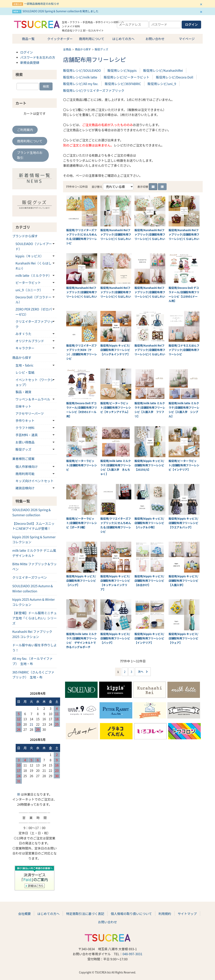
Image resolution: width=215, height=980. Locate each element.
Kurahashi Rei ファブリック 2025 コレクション (32, 634)
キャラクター (25, 348)
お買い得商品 (25, 442)
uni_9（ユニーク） (29, 290)
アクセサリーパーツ (30, 413)
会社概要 (24, 914)
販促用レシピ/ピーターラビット (127, 77)
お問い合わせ (155, 39)
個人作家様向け (27, 467)
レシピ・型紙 (25, 372)
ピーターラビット (28, 283)
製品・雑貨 (23, 392)
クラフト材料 (25, 428)
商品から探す (83, 49)
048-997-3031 (132, 954)
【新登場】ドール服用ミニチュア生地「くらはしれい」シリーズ (35, 618)
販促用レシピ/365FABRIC (123, 84)
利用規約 (165, 914)
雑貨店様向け (25, 488)
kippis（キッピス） (29, 256)
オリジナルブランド (30, 341)
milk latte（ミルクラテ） (34, 275)
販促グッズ (102, 49)
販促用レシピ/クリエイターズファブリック (94, 90)
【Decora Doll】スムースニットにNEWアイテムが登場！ (33, 526)
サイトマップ (187, 914)
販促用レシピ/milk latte (80, 77)
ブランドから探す (25, 236)
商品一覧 (28, 39)
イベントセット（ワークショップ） (35, 382)
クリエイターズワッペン (30, 577)
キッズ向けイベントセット (35, 481)
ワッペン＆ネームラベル (33, 399)
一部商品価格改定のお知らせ (41, 4)
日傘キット (23, 406)
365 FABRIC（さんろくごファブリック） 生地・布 (33, 675)
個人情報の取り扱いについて (131, 914)
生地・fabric (24, 365)
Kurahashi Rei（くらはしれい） (34, 266)
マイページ (187, 39)
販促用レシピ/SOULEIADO (82, 70)
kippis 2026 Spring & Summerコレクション (34, 539)
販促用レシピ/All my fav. (81, 84)
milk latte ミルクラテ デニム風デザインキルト (34, 553)
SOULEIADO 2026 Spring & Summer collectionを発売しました (60, 11)
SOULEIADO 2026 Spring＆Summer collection (32, 512)
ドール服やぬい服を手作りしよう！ (35, 648)
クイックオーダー (60, 39)
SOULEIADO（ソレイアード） (34, 246)
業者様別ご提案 (23, 459)
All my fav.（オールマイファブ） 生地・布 (32, 661)
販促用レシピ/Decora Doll (175, 77)
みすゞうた (23, 334)
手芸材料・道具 (27, 435)
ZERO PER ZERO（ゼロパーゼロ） (34, 312)
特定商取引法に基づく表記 (85, 914)
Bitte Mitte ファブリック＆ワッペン (35, 566)
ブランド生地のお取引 (30, 155)
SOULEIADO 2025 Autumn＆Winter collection (33, 588)
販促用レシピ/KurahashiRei (163, 70)
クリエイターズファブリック (34, 324)
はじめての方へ (123, 39)
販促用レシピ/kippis (122, 70)
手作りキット (25, 421)
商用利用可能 (25, 474)
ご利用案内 (25, 130)
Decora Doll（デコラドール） (33, 300)
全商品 (67, 49)
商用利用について (92, 39)
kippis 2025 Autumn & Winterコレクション (34, 602)
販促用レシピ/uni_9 (162, 84)
